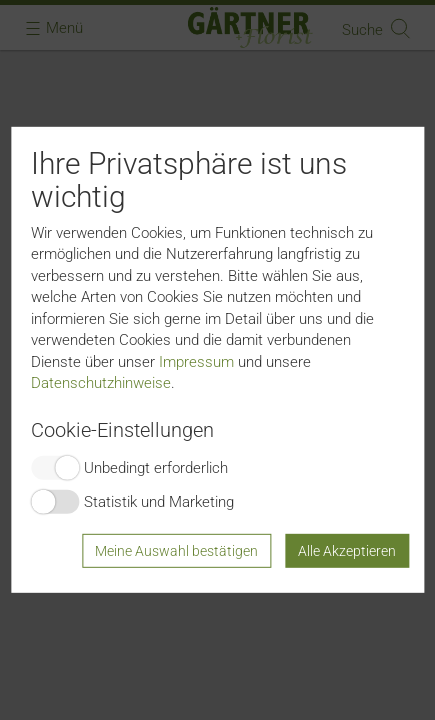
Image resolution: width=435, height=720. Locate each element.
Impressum (196, 361)
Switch (55, 468)
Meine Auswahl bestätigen (176, 551)
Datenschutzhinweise (101, 383)
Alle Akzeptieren (347, 551)
